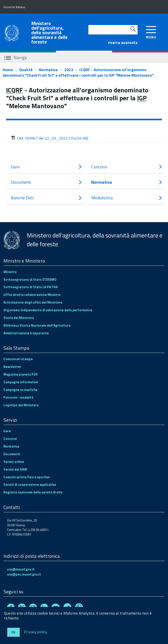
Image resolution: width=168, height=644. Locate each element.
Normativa (48, 70)
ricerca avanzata (123, 42)
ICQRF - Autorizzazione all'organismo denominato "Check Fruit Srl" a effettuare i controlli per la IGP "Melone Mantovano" (78, 73)
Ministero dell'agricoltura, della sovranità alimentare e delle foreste (50, 33)
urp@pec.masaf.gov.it (24, 574)
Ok (13, 632)
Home (8, 70)
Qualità (26, 70)
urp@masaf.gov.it (21, 569)
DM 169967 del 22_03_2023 (50, 138)
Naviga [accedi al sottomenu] (16, 57)
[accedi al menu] (151, 32)
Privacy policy (36, 632)
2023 (69, 70)
